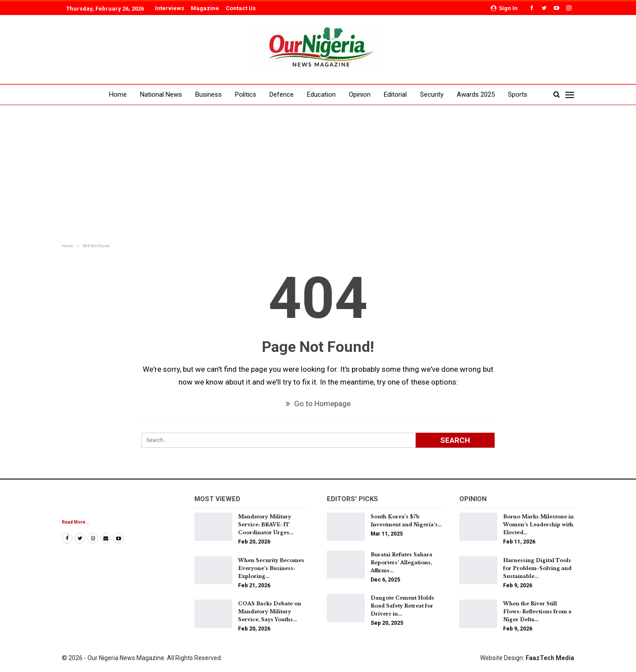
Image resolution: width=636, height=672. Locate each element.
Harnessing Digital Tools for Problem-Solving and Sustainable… (537, 568)
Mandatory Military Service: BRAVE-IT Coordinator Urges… (266, 525)
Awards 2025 (476, 94)
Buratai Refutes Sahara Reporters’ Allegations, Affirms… (401, 563)
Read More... (76, 522)
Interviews (170, 8)
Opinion (360, 94)
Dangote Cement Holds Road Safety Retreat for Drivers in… (402, 606)
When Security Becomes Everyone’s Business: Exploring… (271, 568)
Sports (518, 94)
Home (118, 94)
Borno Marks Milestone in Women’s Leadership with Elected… (538, 525)
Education (321, 94)
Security (432, 94)
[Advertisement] (318, 175)
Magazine (205, 8)
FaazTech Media (550, 658)
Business (208, 94)
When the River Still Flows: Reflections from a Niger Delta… (537, 612)
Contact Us (241, 8)
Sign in (504, 8)
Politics (246, 94)
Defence (282, 94)
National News (161, 94)
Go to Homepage (318, 404)
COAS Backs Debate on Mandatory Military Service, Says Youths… (270, 612)
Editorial (395, 94)
